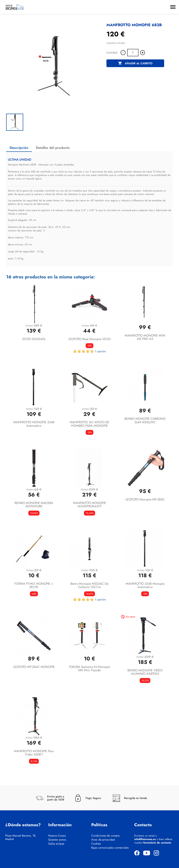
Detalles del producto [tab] (53, 148)
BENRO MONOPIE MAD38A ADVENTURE (34, 505)
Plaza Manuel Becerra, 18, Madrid (21, 837)
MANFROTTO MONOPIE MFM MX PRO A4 (145, 337)
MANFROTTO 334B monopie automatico (145, 585)
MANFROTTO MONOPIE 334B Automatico (34, 424)
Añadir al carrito (135, 63)
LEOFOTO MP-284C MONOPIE (34, 667)
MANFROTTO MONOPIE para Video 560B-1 (34, 753)
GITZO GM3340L (34, 339)
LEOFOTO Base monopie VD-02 (89, 339)
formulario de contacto (157, 843)
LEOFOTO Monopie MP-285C (145, 499)
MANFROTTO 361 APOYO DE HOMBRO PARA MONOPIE (89, 424)
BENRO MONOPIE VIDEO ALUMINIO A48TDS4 (145, 672)
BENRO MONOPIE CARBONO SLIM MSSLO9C (145, 420)
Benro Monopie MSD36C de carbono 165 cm (89, 585)
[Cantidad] (133, 53)
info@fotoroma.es (145, 839)
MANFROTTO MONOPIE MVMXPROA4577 (89, 505)
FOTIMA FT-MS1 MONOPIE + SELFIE (34, 585)
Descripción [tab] (19, 148)
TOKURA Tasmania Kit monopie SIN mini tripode (89, 669)
